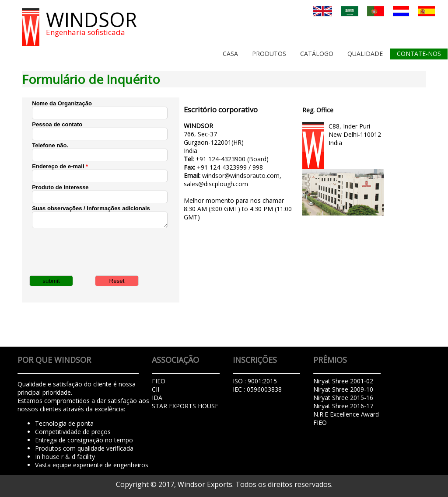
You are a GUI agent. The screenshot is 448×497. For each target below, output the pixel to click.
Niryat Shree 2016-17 (343, 406)
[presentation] (98, 251)
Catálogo (317, 54)
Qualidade (365, 54)
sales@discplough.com (216, 184)
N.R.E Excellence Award (346, 414)
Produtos (269, 54)
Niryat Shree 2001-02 (343, 381)
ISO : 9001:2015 (255, 381)
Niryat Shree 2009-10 (343, 389)
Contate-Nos (419, 54)
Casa (230, 54)
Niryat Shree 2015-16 (343, 398)
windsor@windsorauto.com (241, 176)
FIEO (320, 422)
